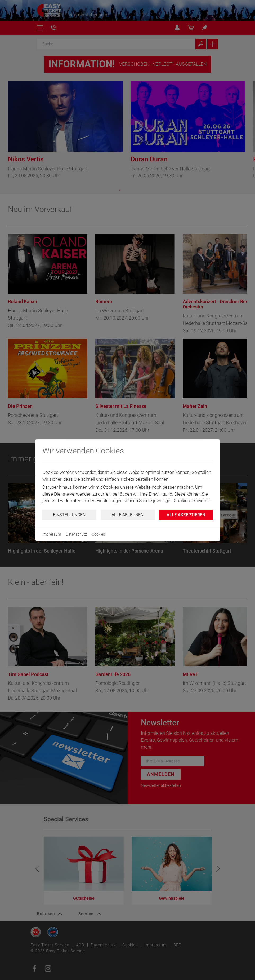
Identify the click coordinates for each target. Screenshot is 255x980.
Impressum (52, 534)
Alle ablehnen (127, 515)
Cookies (98, 534)
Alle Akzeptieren (186, 515)
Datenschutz (76, 534)
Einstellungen (69, 515)
